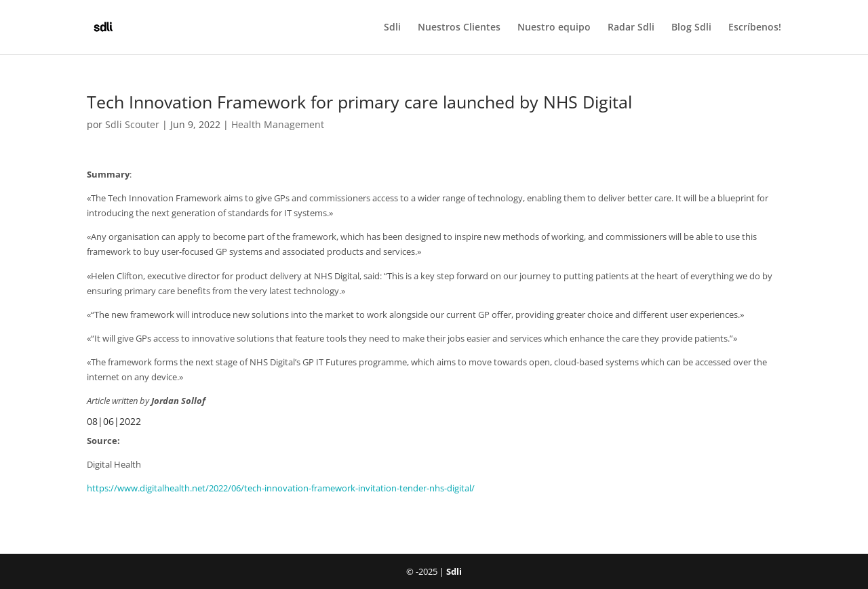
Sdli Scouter (132, 124)
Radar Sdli (631, 28)
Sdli (392, 28)
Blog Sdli (691, 28)
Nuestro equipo (554, 28)
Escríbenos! (755, 28)
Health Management (278, 124)
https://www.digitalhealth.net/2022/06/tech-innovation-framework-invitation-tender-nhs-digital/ (281, 488)
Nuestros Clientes (459, 28)
